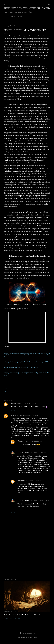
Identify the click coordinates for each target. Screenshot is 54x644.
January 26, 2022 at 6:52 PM (36, 441)
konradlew (33, 637)
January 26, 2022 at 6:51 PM (28, 415)
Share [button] (6, 389)
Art (22, 16)
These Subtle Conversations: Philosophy (27, 8)
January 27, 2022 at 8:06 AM (40, 500)
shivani (13, 403)
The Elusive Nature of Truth (22, 615)
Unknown (14, 415)
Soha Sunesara (23, 452)
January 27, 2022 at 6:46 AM (36, 481)
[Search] (49, 4)
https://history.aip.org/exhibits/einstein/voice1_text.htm (26, 362)
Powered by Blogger (27, 633)
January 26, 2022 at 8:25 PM (40, 453)
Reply (13, 410)
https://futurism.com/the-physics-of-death (21, 367)
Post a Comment (15, 618)
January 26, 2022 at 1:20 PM (26, 403)
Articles (15, 16)
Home (6, 16)
